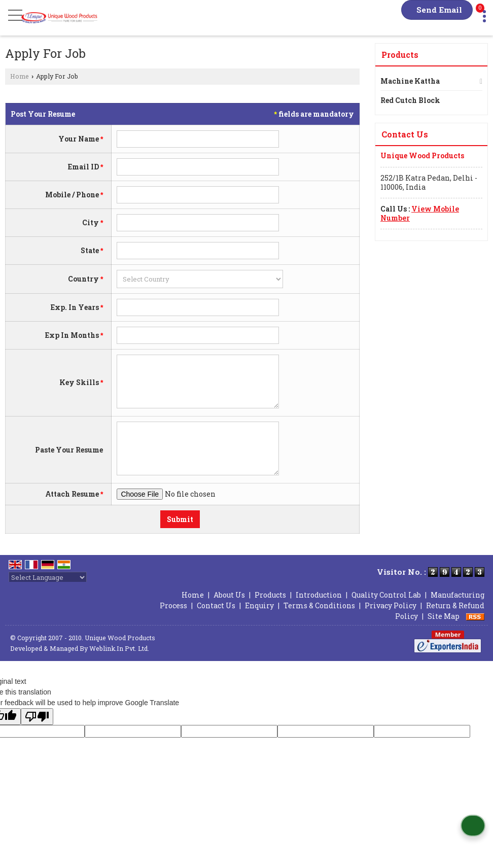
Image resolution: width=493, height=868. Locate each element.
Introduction (319, 595)
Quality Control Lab (386, 595)
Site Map (444, 616)
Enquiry (259, 605)
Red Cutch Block (410, 100)
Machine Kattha (410, 81)
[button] (420, 213)
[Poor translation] (37, 717)
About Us (229, 595)
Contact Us (216, 605)
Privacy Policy (391, 605)
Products (400, 55)
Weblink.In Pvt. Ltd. (119, 648)
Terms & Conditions (319, 605)
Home (20, 76)
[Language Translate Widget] (48, 577)
